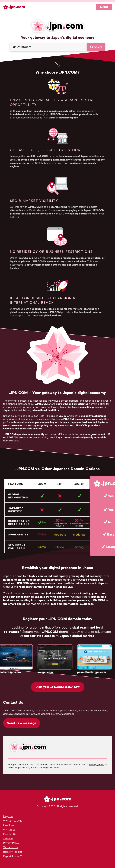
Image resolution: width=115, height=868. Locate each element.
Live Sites (9, 825)
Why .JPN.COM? (13, 821)
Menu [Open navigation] (104, 7)
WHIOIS (8, 830)
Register (8, 816)
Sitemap (8, 839)
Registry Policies (13, 852)
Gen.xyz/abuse (97, 765)
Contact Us (10, 834)
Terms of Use (11, 847)
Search (96, 47)
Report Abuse (11, 856)
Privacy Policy (11, 843)
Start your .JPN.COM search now (58, 687)
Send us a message (22, 723)
